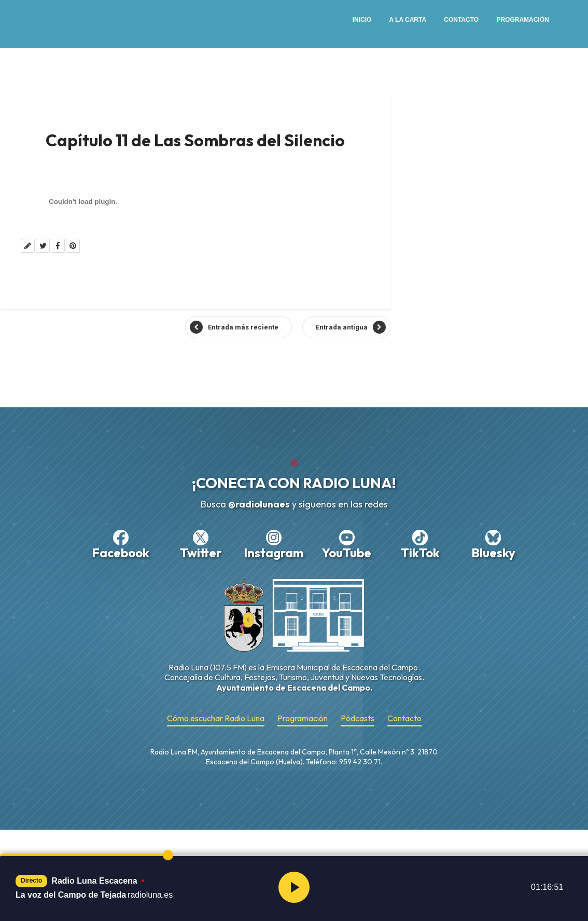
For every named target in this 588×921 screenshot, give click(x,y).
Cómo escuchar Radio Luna (216, 718)
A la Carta (408, 20)
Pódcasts (358, 718)
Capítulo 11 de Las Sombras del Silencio (195, 140)
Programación (522, 20)
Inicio (362, 20)
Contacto (461, 20)
